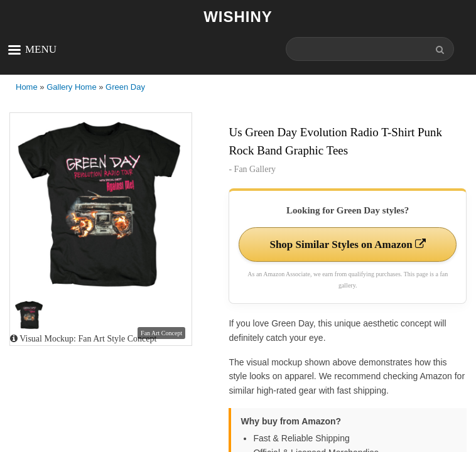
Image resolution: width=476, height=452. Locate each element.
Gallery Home (71, 87)
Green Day (125, 87)
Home (27, 87)
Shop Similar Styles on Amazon (348, 245)
